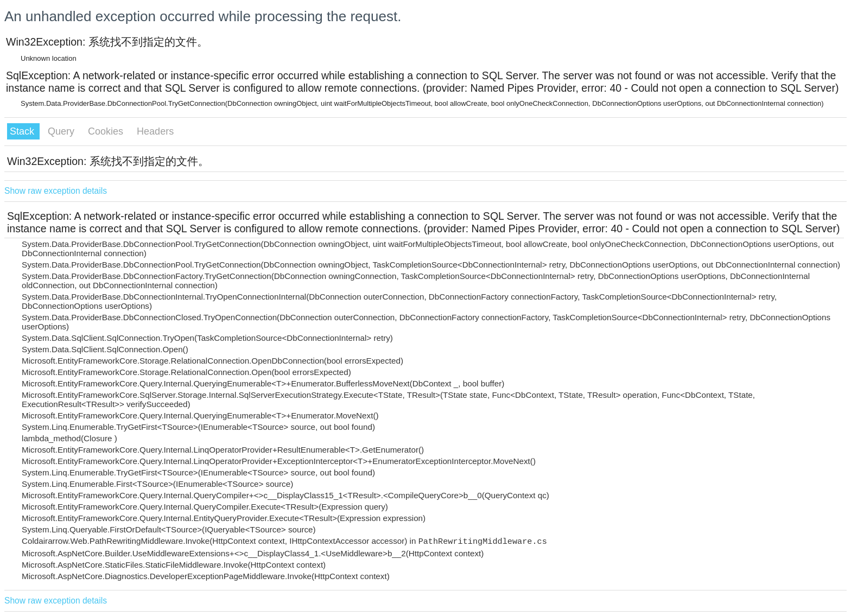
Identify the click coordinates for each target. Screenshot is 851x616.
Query (62, 131)
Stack (23, 131)
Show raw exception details (56, 191)
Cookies (107, 131)
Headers (155, 131)
